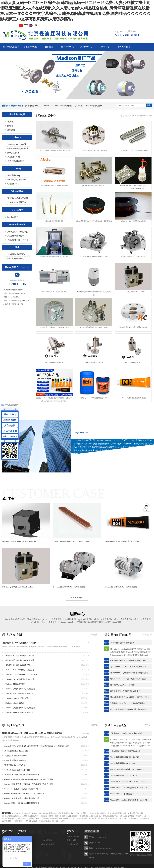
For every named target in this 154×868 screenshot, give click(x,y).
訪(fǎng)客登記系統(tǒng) (12, 816)
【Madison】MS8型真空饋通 (15, 684)
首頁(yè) (133, 116)
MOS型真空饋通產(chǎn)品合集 (16, 751)
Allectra (46, 106)
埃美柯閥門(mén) (34, 818)
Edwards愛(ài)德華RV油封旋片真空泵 (54, 292)
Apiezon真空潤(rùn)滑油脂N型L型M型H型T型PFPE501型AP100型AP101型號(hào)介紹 (36, 746)
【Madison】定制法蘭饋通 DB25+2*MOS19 (20, 675)
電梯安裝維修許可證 (110, 816)
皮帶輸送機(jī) (8, 821)
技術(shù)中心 (86, 47)
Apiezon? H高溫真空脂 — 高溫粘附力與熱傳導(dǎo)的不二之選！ (29, 784)
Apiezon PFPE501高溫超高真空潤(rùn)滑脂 (122, 541)
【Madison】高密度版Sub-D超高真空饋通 (20, 708)
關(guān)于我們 (82, 433)
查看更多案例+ (77, 598)
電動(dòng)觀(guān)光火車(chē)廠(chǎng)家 (59, 818)
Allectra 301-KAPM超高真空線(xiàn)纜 (133, 221)
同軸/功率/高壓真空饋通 (18, 148)
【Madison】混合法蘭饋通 (14, 703)
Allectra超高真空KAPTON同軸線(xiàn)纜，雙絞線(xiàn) (94, 221)
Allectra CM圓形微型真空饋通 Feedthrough (94, 150)
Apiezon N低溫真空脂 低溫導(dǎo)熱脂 (133, 398)
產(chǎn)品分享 (73, 844)
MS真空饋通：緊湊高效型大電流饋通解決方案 (22, 775)
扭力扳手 (93, 818)
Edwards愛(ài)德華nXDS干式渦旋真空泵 (121, 587)
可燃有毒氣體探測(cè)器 (117, 813)
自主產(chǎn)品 (30, 47)
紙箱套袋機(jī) (82, 818)
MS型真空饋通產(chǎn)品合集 (15, 760)
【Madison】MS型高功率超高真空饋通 (19, 713)
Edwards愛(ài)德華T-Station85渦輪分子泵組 (94, 256)
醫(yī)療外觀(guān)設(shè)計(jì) (110, 818)
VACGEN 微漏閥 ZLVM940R (54, 362)
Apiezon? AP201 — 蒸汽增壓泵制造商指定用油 (21, 803)
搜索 (149, 105)
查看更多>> (95, 635)
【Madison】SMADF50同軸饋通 (16, 698)
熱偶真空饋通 (13, 153)
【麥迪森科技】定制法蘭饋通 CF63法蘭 (19, 656)
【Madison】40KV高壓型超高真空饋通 (19, 694)
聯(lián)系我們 (124, 47)
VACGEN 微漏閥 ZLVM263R (94, 362)
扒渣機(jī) (84, 813)
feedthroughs (37, 813)
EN (33, 25)
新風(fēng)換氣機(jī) (31, 816)
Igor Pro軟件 (79, 106)
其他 (17, 247)
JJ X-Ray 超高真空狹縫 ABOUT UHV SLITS (94, 327)
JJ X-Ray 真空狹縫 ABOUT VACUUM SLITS (54, 327)
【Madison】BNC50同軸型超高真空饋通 (19, 670)
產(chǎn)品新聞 (73, 837)
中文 (24, 25)
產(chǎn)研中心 (68, 47)
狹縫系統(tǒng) (14, 175)
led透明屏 (22, 818)
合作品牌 (49, 47)
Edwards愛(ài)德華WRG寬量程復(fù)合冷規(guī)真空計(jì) (94, 293)
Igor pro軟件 (145, 818)
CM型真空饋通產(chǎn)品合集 (15, 756)
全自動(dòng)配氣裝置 (68, 816)
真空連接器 (26, 813)
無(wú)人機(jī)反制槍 (98, 813)
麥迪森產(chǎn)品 (33, 106)
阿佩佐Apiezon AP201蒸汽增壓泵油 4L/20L (94, 398)
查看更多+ (82, 470)
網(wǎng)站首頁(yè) (12, 47)
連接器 (10, 122)
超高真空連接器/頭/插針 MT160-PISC (94, 186)
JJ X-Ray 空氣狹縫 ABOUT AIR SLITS (133, 292)
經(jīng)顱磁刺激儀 (127, 816)
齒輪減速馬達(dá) (50, 813)
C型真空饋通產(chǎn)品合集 (15, 765)
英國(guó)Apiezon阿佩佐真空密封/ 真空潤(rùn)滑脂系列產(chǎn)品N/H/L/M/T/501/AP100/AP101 (54, 399)
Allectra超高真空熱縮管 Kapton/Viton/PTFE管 (72, 541)
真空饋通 (44, 816)
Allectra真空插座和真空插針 (54, 221)
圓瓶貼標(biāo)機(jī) (131, 818)
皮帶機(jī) (19, 821)
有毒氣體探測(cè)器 (135, 813)
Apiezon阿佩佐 (66, 106)
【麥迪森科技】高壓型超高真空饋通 (18, 665)
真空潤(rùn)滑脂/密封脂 (18, 198)
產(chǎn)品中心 (146, 116)
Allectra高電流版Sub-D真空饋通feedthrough (133, 327)
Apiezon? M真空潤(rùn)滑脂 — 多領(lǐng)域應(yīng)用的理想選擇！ (29, 779)
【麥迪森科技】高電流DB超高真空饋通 (19, 660)
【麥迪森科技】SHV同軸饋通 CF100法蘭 (19, 643)
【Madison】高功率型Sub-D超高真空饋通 (20, 689)
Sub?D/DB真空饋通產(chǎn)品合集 (17, 770)
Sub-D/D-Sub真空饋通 (17, 144)
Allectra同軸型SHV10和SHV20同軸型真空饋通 (133, 150)
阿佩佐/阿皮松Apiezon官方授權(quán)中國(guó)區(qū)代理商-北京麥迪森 (32, 733)
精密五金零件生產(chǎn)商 (69, 813)
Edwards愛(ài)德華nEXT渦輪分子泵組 (133, 256)
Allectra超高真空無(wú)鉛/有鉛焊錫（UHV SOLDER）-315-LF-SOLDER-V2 (133, 187)
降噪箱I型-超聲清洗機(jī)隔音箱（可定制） (54, 256)
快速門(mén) (141, 816)
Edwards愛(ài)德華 (94, 106)
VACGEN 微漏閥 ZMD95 (133, 362)
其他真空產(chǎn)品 (16, 161)
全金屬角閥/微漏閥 (16, 259)
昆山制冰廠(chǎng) (9, 818)
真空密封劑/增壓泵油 (17, 202)
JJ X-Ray (54, 106)
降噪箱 (10, 126)
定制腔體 (11, 130)
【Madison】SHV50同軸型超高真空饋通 (19, 679)
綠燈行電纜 (54, 816)
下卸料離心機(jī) (30, 821)
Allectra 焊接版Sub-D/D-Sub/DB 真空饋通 (54, 186)
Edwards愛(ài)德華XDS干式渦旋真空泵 (69, 587)
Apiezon (17, 813)
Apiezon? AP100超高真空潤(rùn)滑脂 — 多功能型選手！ (25, 794)
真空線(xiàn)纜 (14, 157)
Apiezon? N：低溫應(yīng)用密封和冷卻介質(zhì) (22, 789)
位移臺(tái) (12, 184)
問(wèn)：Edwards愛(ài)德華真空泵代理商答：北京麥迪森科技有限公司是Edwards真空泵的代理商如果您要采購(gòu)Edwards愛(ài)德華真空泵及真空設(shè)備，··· (131, 652)
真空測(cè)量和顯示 (16, 236)
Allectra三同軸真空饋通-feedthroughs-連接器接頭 (54, 150)
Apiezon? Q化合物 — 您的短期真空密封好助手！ (22, 798)
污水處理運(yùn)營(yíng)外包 (90, 816)
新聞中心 (105, 47)
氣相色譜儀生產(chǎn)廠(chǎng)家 (52, 821)
